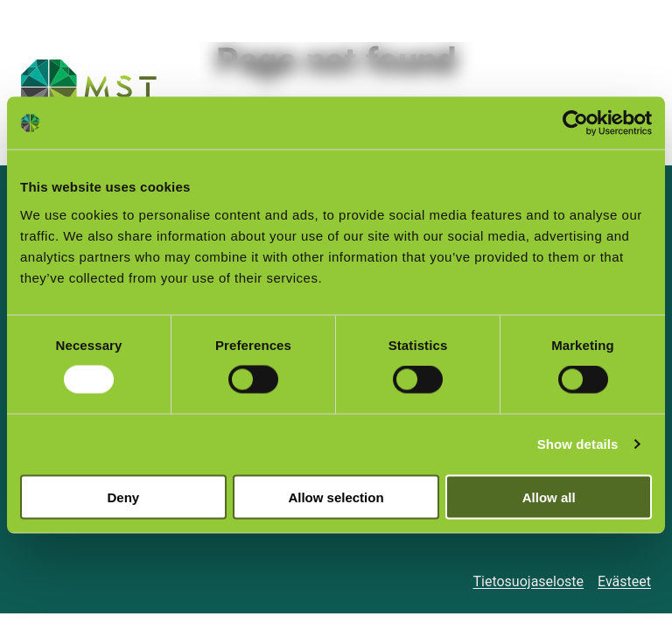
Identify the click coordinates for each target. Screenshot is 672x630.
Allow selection (336, 497)
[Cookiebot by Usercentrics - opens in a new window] (575, 123)
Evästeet (624, 581)
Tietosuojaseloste (528, 581)
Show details (578, 444)
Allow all (549, 497)
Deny (123, 497)
